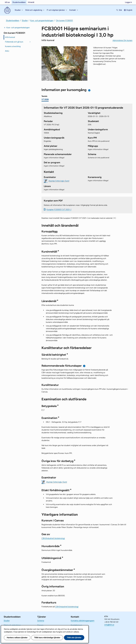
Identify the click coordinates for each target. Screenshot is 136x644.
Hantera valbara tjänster (17, 638)
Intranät (31, 2)
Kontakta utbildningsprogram (83, 621)
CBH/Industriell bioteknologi (53, 538)
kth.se (7, 2)
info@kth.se (109, 625)
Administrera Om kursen (122, 40)
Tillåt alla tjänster (74, 638)
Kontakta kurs (76, 625)
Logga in (128, 2)
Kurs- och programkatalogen (42, 20)
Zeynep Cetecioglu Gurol (59, 181)
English (129, 10)
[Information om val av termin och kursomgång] (89, 90)
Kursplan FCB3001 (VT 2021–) (59, 209)
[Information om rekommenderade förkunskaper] (84, 366)
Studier (25, 20)
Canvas (40, 625)
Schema (41, 621)
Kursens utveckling (13, 46)
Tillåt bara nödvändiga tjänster (47, 638)
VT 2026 (45, 99)
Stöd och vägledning (12, 625)
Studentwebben (19, 2)
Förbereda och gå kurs (14, 42)
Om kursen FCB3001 (64, 20)
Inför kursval (10, 37)
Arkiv (7, 51)
